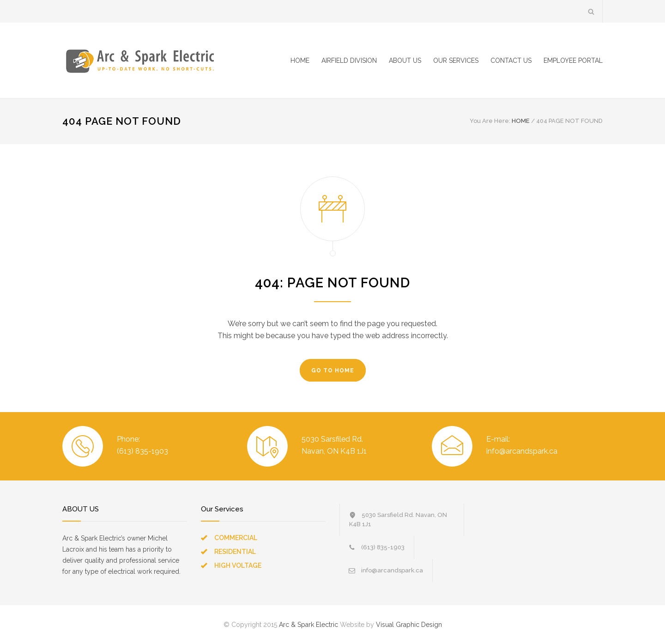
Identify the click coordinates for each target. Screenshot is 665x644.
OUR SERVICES (456, 61)
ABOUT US (405, 61)
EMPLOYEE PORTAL (573, 61)
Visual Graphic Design (409, 625)
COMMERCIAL (236, 538)
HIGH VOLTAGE (238, 565)
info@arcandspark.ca (392, 570)
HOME (300, 61)
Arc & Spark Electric (308, 625)
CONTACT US (511, 61)
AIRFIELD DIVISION (349, 61)
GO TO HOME (333, 371)
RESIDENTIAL (235, 552)
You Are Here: (490, 121)
